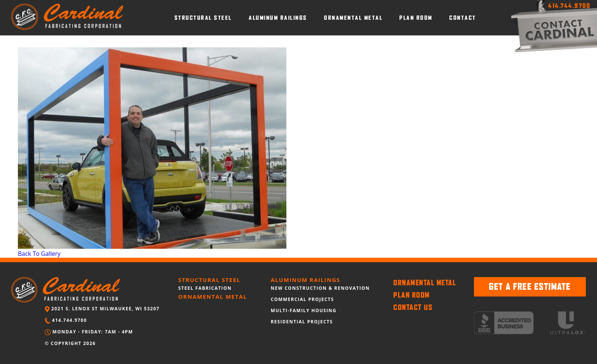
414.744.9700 (66, 320)
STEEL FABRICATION (205, 288)
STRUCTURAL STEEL (203, 18)
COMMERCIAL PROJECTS (302, 299)
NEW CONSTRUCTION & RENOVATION (320, 288)
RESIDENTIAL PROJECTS (302, 322)
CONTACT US (413, 307)
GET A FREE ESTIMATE (530, 287)
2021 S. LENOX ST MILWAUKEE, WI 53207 (102, 309)
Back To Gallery (39, 254)
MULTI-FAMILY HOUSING (304, 310)
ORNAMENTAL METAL (353, 18)
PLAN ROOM (416, 18)
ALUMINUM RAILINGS (278, 18)
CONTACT (463, 18)
